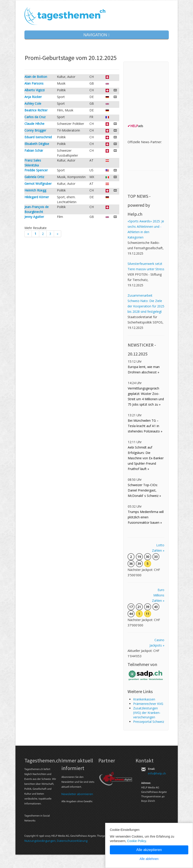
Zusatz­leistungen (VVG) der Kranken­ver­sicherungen (147, 713)
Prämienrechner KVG (148, 704)
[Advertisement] (160, 94)
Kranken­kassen (144, 699)
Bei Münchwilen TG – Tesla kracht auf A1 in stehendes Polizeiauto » (145, 426)
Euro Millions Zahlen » (158, 595)
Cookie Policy (137, 841)
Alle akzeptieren (149, 850)
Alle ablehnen (149, 859)
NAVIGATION (96, 35)
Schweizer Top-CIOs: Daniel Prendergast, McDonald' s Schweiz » (144, 490)
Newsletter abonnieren (77, 794)
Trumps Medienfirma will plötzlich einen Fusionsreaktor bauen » (146, 517)
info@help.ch (157, 773)
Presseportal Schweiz (149, 722)
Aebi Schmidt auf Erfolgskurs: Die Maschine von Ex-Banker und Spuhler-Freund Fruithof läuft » (146, 458)
